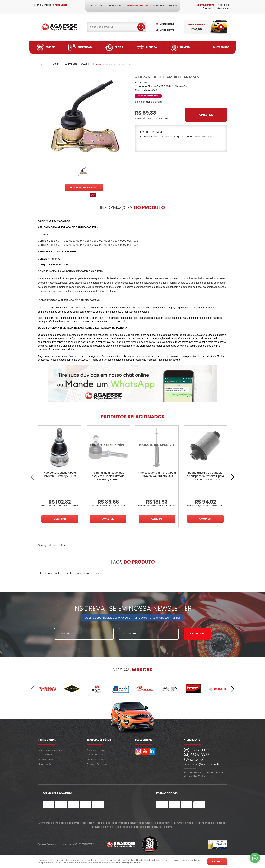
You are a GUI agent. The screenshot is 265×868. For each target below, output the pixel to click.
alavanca (44, 573)
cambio (56, 573)
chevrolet (68, 573)
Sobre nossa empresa (50, 750)
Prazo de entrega (96, 750)
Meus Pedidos (167, 24)
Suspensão (85, 47)
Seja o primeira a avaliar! (149, 102)
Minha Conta (167, 30)
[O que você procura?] (141, 27)
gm (77, 573)
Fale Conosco (45, 755)
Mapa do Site (45, 764)
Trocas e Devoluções (98, 764)
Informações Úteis (99, 740)
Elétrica (152, 47)
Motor (50, 47)
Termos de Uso (95, 755)
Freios (119, 47)
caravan (85, 573)
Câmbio (185, 47)
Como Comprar (95, 760)
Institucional (47, 740)
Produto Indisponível (108, 447)
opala (95, 573)
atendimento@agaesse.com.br (202, 764)
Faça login (61, 5)
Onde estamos (46, 760)
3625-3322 (223, 5)
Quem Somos (221, 47)
